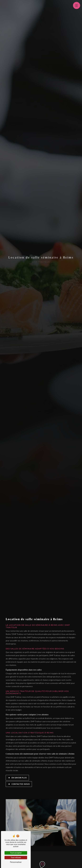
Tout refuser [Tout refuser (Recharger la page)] (16, 858)
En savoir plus (17, 778)
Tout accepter (16, 853)
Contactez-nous (19, 784)
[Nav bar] (77, 5)
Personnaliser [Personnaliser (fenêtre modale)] (16, 862)
